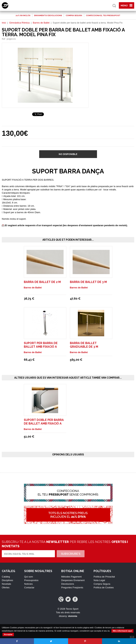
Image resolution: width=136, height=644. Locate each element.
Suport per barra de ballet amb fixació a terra (41, 347)
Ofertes (6, 588)
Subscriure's (71, 554)
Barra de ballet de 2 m (42, 282)
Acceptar (8, 634)
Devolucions (68, 584)
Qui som (29, 577)
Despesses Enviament (73, 580)
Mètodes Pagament (71, 577)
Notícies (28, 584)
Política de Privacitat (104, 577)
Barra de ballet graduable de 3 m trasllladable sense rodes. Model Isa (87, 348)
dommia (73, 616)
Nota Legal (99, 580)
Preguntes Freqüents (72, 588)
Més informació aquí (122, 631)
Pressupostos (31, 580)
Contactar (29, 588)
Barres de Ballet (41, 23)
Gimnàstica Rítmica (19, 23)
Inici (4, 23)
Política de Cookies (104, 588)
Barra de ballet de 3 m (88, 282)
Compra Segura (102, 584)
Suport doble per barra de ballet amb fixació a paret (44, 424)
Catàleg (6, 577)
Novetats (6, 584)
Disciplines (7, 580)
